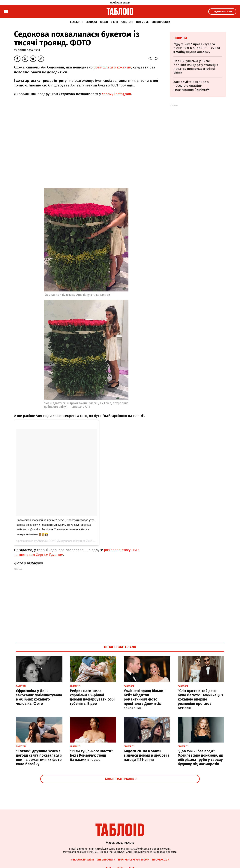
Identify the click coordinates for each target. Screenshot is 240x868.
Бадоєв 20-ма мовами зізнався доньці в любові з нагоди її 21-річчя (147, 755)
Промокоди (161, 860)
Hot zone (142, 22)
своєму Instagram (116, 94)
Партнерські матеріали (134, 860)
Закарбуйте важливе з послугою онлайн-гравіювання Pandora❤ (192, 86)
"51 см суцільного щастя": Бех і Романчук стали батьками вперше (92, 755)
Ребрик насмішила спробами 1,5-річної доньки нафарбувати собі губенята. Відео (92, 697)
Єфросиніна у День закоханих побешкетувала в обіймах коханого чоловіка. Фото (39, 697)
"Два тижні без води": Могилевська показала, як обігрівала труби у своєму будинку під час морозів (200, 757)
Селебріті (76, 22)
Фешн (104, 22)
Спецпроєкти (161, 22)
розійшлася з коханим (112, 67)
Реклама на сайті (82, 860)
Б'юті (114, 22)
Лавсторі (127, 22)
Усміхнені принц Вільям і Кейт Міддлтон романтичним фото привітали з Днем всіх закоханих (145, 699)
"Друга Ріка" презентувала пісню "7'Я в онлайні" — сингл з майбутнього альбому (197, 48)
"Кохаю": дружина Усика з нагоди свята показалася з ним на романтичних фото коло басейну (39, 757)
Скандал (91, 22)
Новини (180, 38)
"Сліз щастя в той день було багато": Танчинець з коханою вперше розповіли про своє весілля (200, 699)
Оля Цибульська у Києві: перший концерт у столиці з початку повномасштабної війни (196, 67)
